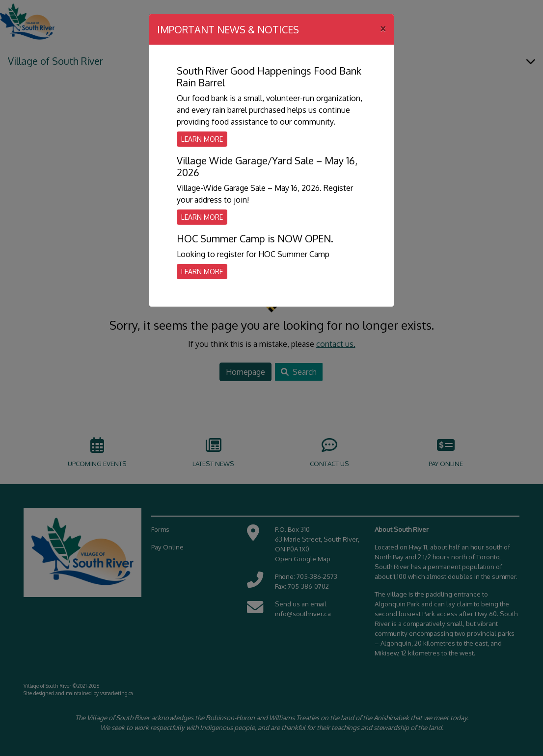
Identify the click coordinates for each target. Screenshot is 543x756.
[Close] (383, 28)
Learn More (202, 139)
